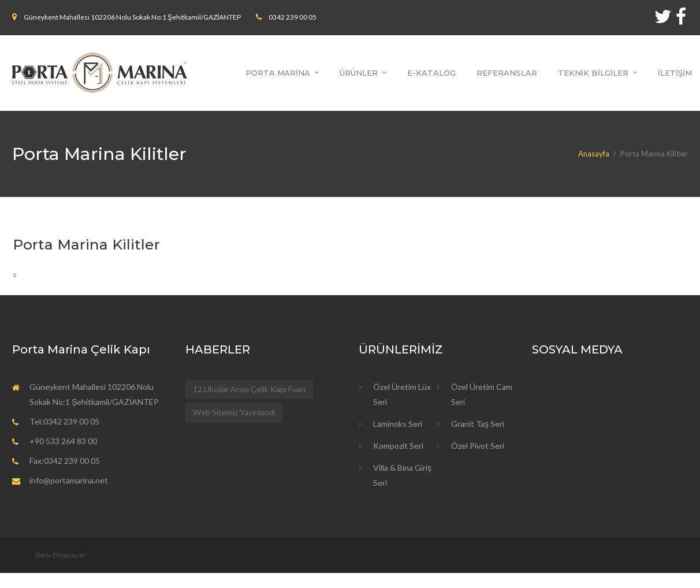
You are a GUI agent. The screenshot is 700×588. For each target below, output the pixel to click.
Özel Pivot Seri (478, 446)
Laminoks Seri (398, 424)
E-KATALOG (431, 73)
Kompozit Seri (398, 446)
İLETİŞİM (675, 73)
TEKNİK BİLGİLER (593, 73)
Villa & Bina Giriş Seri (402, 475)
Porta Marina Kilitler (86, 244)
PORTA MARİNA (278, 73)
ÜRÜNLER (359, 73)
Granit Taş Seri (478, 424)
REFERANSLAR (507, 73)
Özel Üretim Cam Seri (482, 394)
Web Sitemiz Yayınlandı (234, 412)
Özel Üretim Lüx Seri (402, 394)
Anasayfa (594, 154)
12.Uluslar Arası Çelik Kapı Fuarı (249, 389)
